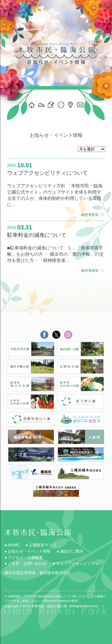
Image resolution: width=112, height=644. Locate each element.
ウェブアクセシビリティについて (47, 173)
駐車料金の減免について (37, 235)
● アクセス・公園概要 (24, 558)
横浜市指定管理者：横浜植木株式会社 (37, 573)
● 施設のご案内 (70, 551)
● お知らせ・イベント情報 (27, 551)
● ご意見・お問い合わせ (26, 563)
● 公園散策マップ (41, 545)
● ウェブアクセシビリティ (76, 563)
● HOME (12, 545)
